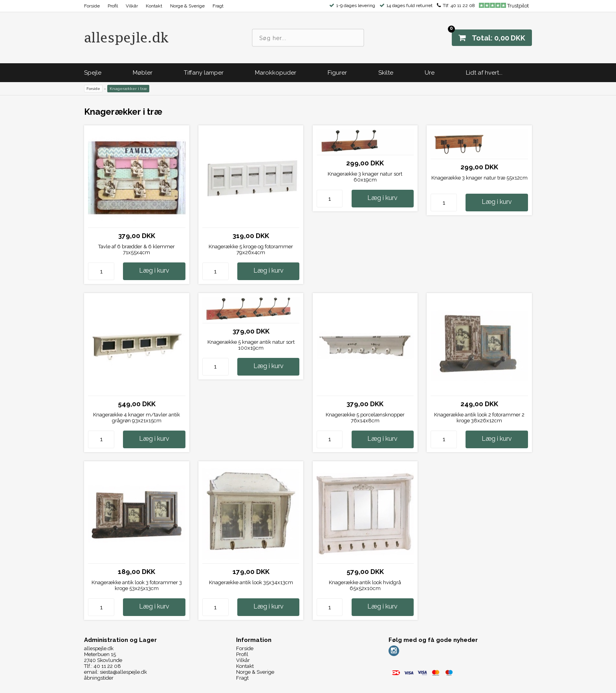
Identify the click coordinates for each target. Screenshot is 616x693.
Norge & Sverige (187, 6)
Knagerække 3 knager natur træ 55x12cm (479, 178)
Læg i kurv (154, 270)
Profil (113, 6)
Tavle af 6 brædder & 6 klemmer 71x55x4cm (137, 249)
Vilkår (132, 6)
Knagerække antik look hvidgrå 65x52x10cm (365, 585)
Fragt (218, 6)
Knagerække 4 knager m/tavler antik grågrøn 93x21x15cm (137, 418)
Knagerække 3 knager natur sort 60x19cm (365, 177)
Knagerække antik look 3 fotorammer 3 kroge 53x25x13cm (137, 585)
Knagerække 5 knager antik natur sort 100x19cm (251, 345)
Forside (92, 6)
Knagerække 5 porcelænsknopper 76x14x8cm (365, 418)
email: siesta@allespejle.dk (115, 672)
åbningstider (99, 678)
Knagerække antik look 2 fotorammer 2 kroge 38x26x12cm (479, 418)
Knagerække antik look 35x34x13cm (251, 582)
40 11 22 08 (463, 5)
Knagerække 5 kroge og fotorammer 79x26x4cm (251, 249)
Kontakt (154, 6)
